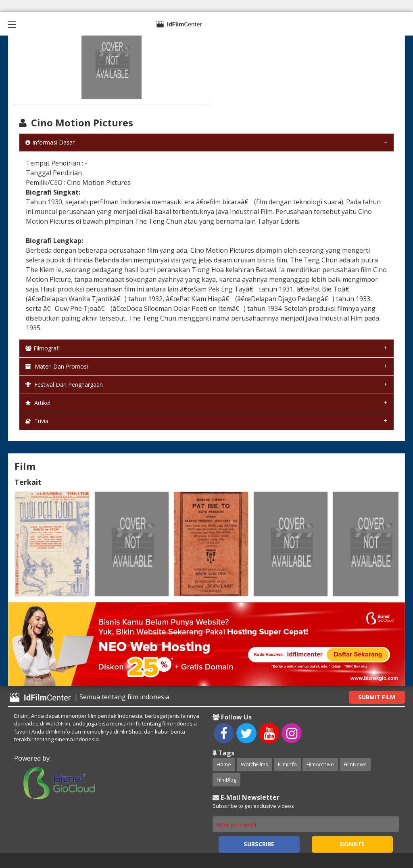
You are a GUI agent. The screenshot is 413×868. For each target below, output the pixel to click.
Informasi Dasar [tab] (50, 142)
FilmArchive (320, 764)
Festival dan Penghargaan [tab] (64, 385)
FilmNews (355, 764)
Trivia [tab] (37, 421)
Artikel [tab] (38, 403)
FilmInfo (287, 764)
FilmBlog (226, 780)
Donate (352, 844)
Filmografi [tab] (43, 348)
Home (224, 764)
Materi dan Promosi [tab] (57, 366)
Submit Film (377, 697)
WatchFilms (254, 764)
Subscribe (259, 844)
